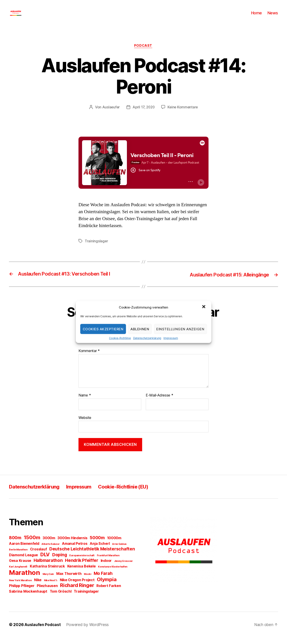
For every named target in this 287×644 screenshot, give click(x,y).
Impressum (171, 338)
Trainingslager (96, 248)
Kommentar (89, 358)
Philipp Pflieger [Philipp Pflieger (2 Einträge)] (22, 593)
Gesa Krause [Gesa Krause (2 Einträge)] (20, 567)
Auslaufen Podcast (43, 631)
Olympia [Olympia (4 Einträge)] (107, 586)
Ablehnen (140, 329)
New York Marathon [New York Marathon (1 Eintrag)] (20, 587)
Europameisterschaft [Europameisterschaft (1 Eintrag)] (82, 562)
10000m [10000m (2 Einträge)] (114, 545)
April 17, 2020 (143, 114)
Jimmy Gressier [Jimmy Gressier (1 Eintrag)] (123, 568)
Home (257, 16)
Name (85, 402)
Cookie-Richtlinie (120, 338)
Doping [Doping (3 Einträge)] (60, 561)
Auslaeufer (110, 114)
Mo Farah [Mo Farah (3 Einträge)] (103, 580)
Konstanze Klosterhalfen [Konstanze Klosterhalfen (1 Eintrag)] (113, 573)
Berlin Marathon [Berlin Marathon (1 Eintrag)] (18, 556)
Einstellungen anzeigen (180, 329)
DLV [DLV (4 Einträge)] (45, 561)
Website (85, 424)
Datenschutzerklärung (147, 338)
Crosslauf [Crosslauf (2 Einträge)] (39, 556)
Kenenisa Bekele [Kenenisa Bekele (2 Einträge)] (82, 573)
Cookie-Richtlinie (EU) (134, 493)
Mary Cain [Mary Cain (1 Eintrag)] (48, 581)
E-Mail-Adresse (160, 402)
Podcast (143, 53)
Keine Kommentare (184, 114)
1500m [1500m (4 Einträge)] (32, 544)
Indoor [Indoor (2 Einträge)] (106, 567)
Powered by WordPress (88, 631)
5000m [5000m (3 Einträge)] (97, 544)
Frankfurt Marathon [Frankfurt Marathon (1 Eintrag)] (108, 562)
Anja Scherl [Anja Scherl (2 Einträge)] (100, 550)
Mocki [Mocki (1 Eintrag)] (88, 581)
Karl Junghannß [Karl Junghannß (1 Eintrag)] (18, 573)
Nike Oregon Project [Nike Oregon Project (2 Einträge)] (77, 587)
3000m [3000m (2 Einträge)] (49, 545)
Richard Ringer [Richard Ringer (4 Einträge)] (77, 592)
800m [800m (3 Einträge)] (15, 544)
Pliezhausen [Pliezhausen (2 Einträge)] (47, 593)
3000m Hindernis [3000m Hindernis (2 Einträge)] (72, 545)
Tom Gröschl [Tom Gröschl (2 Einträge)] (61, 598)
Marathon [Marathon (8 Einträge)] (25, 579)
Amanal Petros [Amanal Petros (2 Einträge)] (75, 550)
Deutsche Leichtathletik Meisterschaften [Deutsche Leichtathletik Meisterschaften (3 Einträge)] (92, 556)
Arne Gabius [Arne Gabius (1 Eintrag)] (119, 551)
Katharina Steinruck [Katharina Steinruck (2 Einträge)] (47, 573)
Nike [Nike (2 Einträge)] (38, 587)
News (273, 16)
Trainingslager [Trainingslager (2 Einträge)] (86, 598)
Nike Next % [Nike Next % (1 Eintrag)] (51, 587)
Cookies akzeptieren (103, 329)
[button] (204, 307)
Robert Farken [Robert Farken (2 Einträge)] (109, 593)
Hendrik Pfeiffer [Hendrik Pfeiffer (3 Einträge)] (82, 567)
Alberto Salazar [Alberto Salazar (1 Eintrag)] (50, 551)
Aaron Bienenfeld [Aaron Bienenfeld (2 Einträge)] (24, 550)
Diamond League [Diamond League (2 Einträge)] (23, 562)
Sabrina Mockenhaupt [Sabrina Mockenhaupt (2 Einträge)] (28, 598)
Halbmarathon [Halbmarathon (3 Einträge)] (48, 567)
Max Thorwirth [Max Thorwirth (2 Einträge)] (69, 580)
